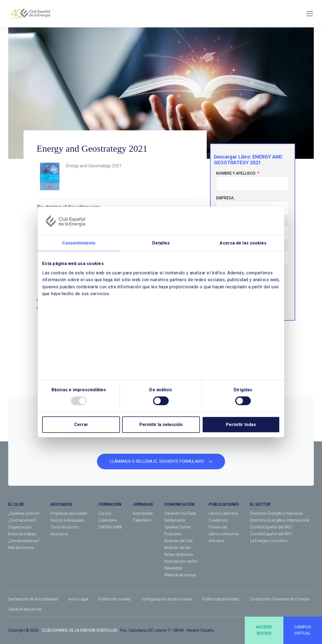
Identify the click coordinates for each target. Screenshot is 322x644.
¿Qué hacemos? (22, 520)
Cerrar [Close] (81, 425)
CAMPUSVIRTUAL (303, 630)
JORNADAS (143, 504)
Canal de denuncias (25, 609)
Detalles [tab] (161, 243)
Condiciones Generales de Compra (279, 599)
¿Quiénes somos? (24, 513)
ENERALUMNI (110, 527)
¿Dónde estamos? (24, 541)
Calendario (108, 520)
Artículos (216, 541)
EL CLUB (16, 504)
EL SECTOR (260, 504)
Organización (20, 527)
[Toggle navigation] (310, 14)
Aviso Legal (78, 599)
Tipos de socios (64, 527)
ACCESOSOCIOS (264, 630)
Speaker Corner (178, 527)
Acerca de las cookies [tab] (243, 243)
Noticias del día (177, 548)
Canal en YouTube (180, 513)
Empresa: (225, 198)
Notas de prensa (179, 554)
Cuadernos (218, 520)
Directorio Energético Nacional (276, 513)
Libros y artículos (224, 513)
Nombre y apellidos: (236, 173)
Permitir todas (241, 425)
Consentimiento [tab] (79, 243)
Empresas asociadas (69, 513)
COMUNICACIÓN (179, 504)
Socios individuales (67, 520)
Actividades (143, 513)
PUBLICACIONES (224, 504)
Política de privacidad (221, 599)
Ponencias (218, 527)
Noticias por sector (181, 561)
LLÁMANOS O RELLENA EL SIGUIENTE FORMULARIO (161, 461)
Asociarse (59, 534)
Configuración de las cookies (167, 599)
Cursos (105, 513)
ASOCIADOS (61, 504)
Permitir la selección (161, 425)
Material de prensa (180, 575)
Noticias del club (179, 541)
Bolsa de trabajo (22, 534)
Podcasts (173, 534)
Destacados (175, 520)
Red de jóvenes (21, 548)
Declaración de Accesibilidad (33, 599)
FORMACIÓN (110, 504)
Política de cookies (115, 599)
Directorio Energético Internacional (280, 520)
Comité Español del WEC (271, 527)
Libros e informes (224, 534)
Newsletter (173, 568)
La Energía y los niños (269, 541)
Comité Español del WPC (271, 534)
